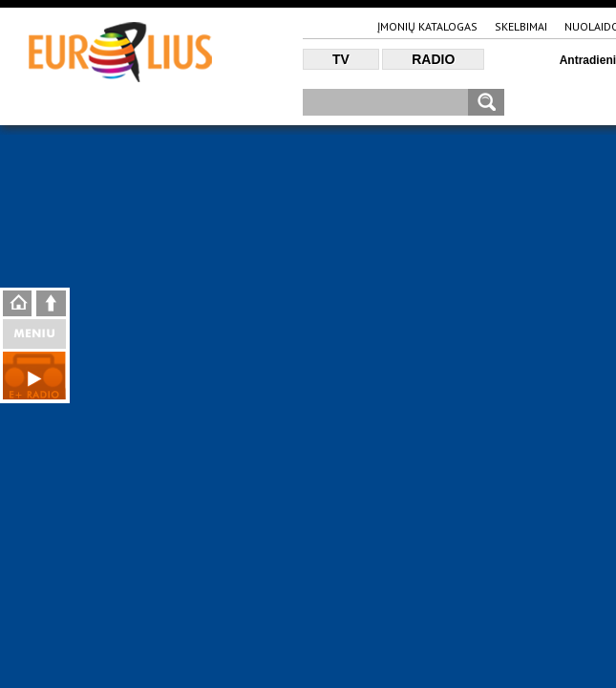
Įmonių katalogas (427, 26)
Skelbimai (521, 26)
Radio (433, 59)
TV (341, 59)
